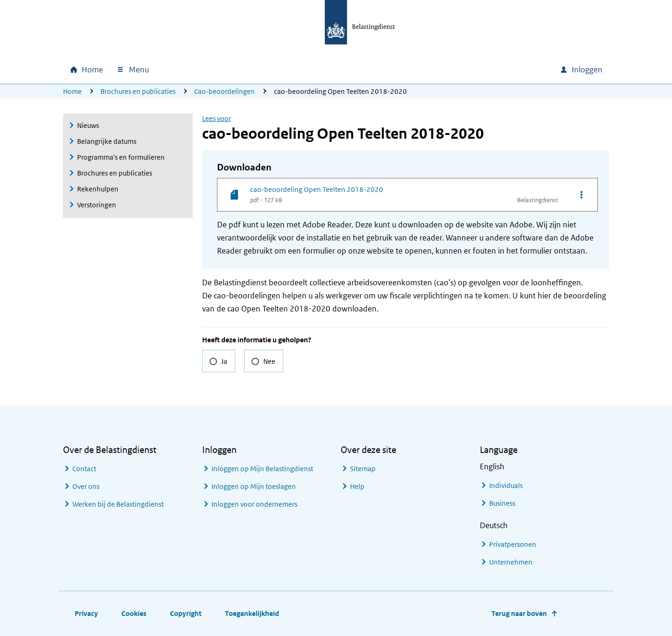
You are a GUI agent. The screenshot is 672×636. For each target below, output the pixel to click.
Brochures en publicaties (138, 91)
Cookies (134, 613)
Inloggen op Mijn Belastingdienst (262, 469)
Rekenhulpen (98, 189)
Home (72, 91)
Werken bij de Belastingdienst (118, 504)
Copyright (186, 613)
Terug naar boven (519, 613)
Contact (84, 469)
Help (357, 486)
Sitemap (363, 469)
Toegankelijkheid (252, 613)
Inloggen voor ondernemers (254, 504)
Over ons (86, 486)
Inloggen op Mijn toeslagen (254, 486)
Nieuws (88, 125)
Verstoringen (97, 205)
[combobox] (473, 70)
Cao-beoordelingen (224, 91)
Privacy (86, 613)
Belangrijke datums (107, 141)
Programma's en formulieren (121, 157)
